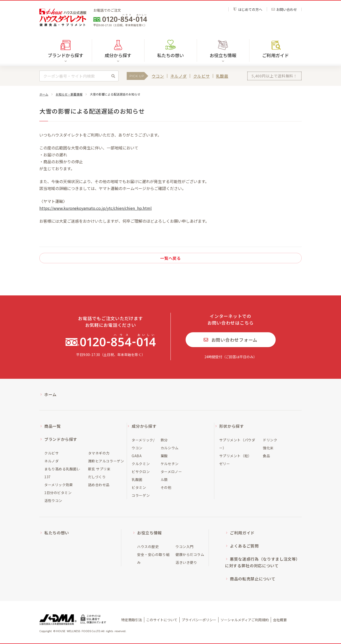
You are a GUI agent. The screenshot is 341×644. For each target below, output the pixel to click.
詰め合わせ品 (99, 485)
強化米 (268, 448)
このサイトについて (162, 620)
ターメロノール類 (171, 476)
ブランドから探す (61, 439)
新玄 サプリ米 (99, 469)
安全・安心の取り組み (153, 558)
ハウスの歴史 (148, 547)
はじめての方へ (248, 9)
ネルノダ (179, 76)
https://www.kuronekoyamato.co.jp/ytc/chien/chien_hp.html (96, 208)
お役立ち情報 (149, 533)
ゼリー (225, 464)
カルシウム (170, 448)
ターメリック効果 (59, 485)
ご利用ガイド (275, 55)
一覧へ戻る (170, 258)
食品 (266, 456)
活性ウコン (53, 501)
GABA (137, 456)
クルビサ (202, 76)
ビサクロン (141, 472)
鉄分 (164, 440)
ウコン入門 (184, 547)
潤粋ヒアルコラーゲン (106, 461)
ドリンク (270, 440)
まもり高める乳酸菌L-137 (62, 473)
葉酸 (164, 456)
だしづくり (97, 477)
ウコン (158, 76)
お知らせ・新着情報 (69, 94)
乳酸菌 (222, 76)
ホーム (44, 94)
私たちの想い (170, 55)
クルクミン (141, 464)
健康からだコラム (190, 554)
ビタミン (139, 487)
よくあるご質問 (244, 546)
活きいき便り (186, 562)
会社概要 (280, 620)
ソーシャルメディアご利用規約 (245, 620)
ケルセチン (170, 464)
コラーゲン (141, 495)
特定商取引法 (132, 620)
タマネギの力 (99, 453)
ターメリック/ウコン (143, 444)
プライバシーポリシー (199, 620)
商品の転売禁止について (253, 579)
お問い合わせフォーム (231, 340)
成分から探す (144, 426)
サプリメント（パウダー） (237, 444)
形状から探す (232, 426)
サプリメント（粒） (235, 456)
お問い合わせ (284, 9)
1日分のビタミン (58, 493)
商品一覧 (53, 426)
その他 (166, 487)
